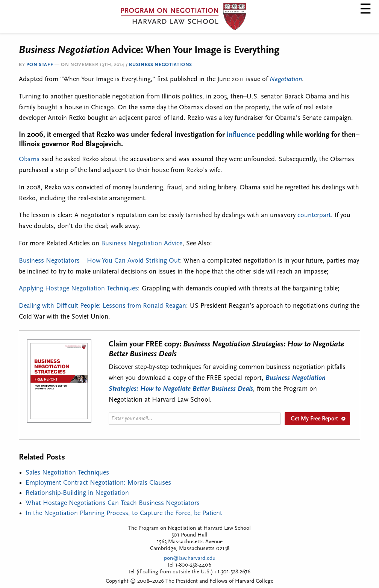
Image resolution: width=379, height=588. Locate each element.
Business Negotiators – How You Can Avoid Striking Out (99, 261)
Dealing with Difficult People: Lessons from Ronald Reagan (102, 306)
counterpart (314, 215)
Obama (29, 159)
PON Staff (40, 65)
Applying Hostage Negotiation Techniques (78, 289)
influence (241, 135)
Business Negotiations (161, 65)
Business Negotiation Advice (142, 244)
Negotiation (286, 79)
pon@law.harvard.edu (190, 559)
